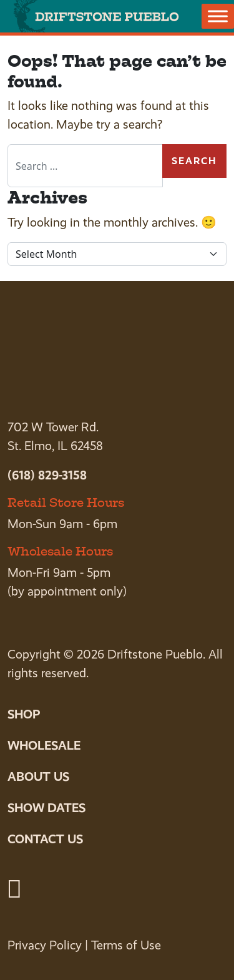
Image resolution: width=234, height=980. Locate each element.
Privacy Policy (45, 945)
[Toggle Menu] (218, 16)
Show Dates (46, 808)
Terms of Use (126, 945)
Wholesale (44, 745)
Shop (24, 714)
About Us (38, 777)
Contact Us (45, 839)
